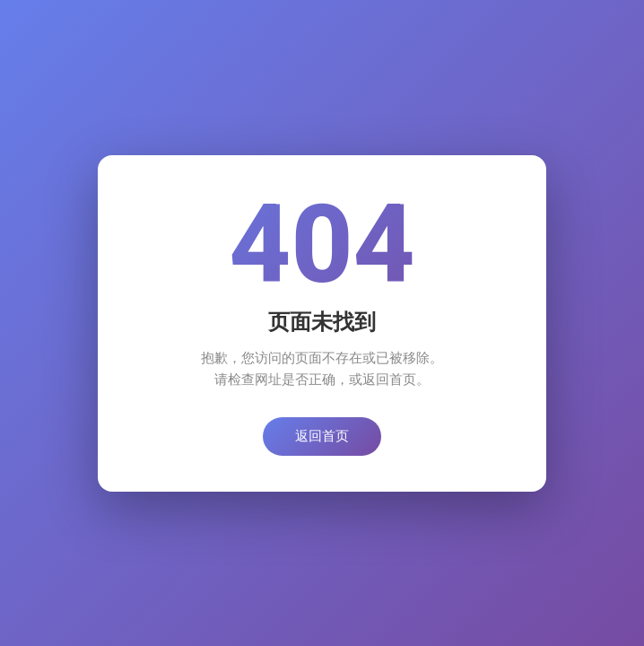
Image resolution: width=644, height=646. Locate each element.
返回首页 (322, 436)
